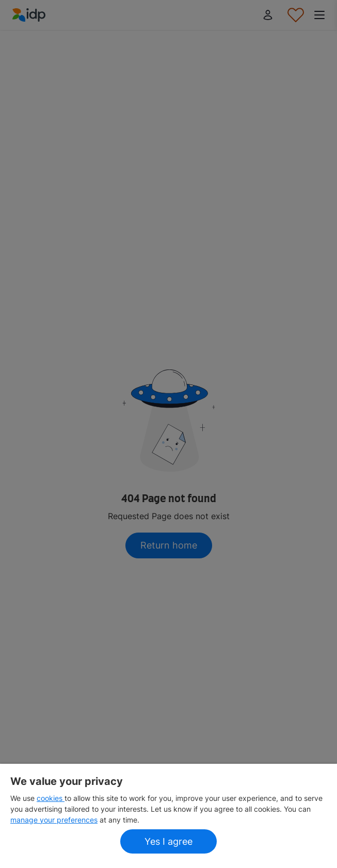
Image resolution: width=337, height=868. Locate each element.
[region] (168, 816)
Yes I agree (168, 841)
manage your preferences (54, 820)
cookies (51, 798)
